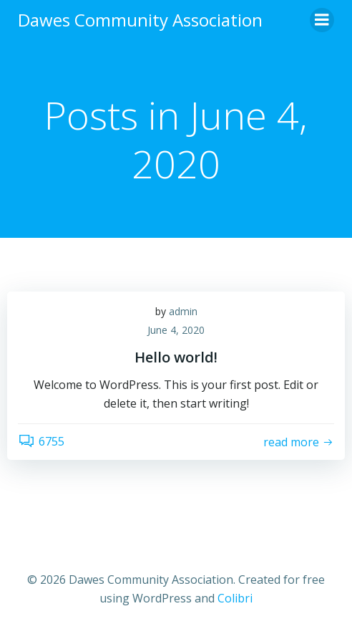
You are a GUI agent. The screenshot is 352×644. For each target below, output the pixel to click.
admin (183, 311)
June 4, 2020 (176, 330)
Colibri (235, 598)
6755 (41, 441)
